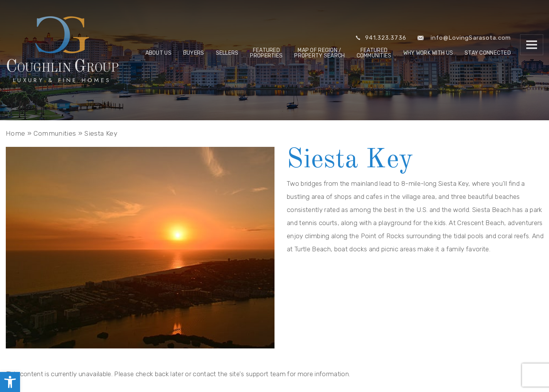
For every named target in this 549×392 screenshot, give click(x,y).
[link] (10, 382)
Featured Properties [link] (266, 53)
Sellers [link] (227, 53)
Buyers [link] (194, 53)
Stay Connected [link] (488, 53)
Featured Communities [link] (374, 53)
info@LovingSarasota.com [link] (464, 38)
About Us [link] (158, 53)
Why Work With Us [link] (428, 53)
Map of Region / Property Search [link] (319, 53)
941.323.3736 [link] (381, 38)
